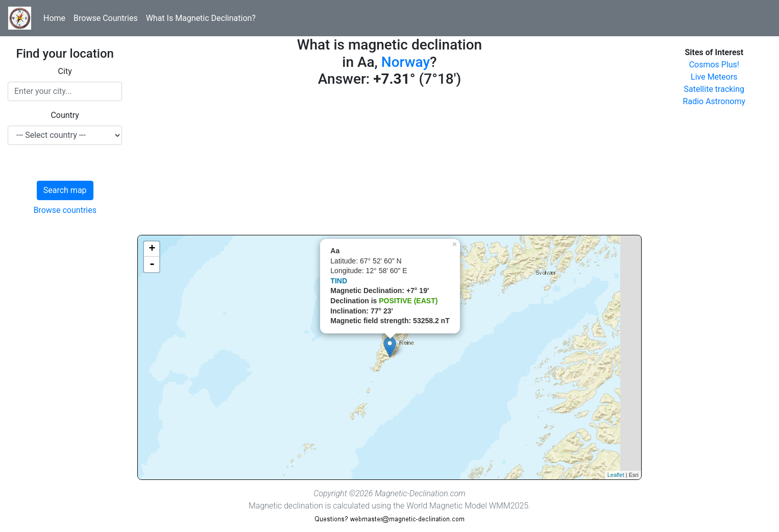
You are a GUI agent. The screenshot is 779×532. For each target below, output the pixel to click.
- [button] (152, 264)
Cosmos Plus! (714, 65)
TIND (339, 281)
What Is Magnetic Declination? (201, 18)
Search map (65, 190)
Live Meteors (714, 77)
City (65, 71)
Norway (406, 62)
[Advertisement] (389, 163)
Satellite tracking (714, 89)
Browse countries (65, 210)
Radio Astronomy (714, 101)
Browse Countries (106, 18)
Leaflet (616, 475)
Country (65, 115)
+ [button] (152, 249)
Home (54, 18)
